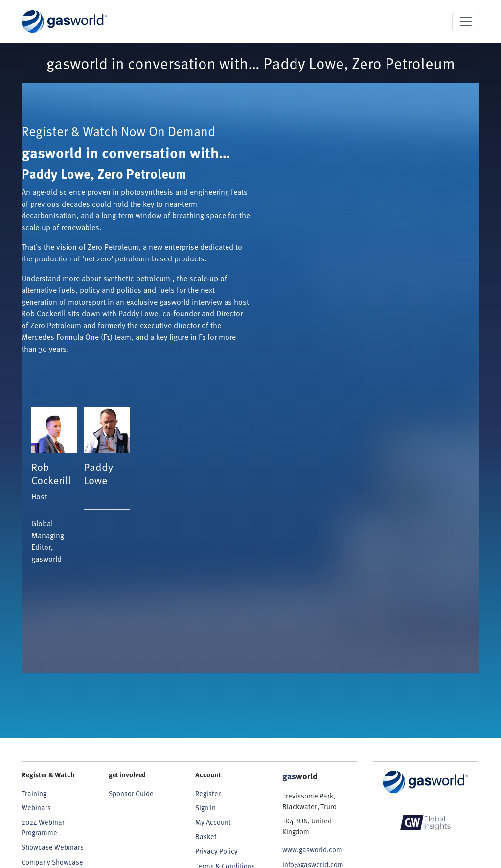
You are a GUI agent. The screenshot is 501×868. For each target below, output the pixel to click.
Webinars (36, 808)
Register (208, 793)
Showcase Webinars (53, 847)
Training (34, 793)
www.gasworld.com (312, 850)
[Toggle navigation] (466, 22)
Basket (206, 836)
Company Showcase (52, 862)
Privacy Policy (216, 851)
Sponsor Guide (131, 793)
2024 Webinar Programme (43, 828)
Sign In (205, 808)
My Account (213, 822)
